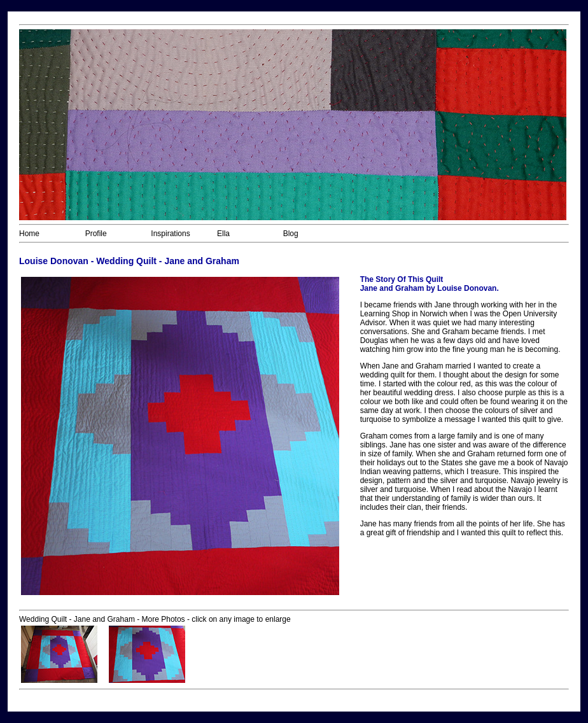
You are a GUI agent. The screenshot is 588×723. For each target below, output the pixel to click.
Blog (291, 234)
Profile (96, 234)
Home (29, 234)
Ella (223, 234)
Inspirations (170, 234)
